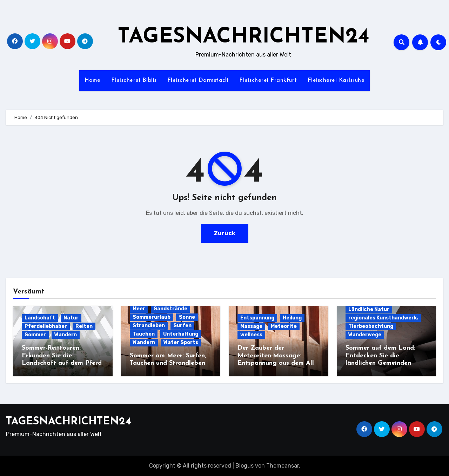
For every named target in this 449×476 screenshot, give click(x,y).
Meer (139, 309)
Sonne (187, 317)
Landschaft (40, 318)
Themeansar (283, 466)
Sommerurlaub (152, 317)
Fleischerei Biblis (134, 80)
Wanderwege (365, 335)
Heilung (292, 318)
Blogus (244, 466)
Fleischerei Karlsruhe (336, 80)
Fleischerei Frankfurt (268, 80)
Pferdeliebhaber (46, 326)
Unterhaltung (181, 334)
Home (93, 80)
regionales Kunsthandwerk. (383, 318)
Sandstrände (170, 309)
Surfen (182, 326)
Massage (251, 326)
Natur (71, 318)
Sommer (35, 335)
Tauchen (144, 334)
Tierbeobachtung (371, 326)
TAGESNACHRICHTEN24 (243, 37)
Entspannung (257, 318)
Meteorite (284, 326)
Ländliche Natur (369, 309)
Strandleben (149, 326)
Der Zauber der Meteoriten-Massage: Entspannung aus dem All (276, 356)
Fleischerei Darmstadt (198, 80)
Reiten (84, 326)
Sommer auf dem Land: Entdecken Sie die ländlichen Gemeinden (380, 356)
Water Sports (181, 342)
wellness (251, 335)
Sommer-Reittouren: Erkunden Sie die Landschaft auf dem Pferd (62, 356)
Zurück (225, 233)
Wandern (66, 335)
